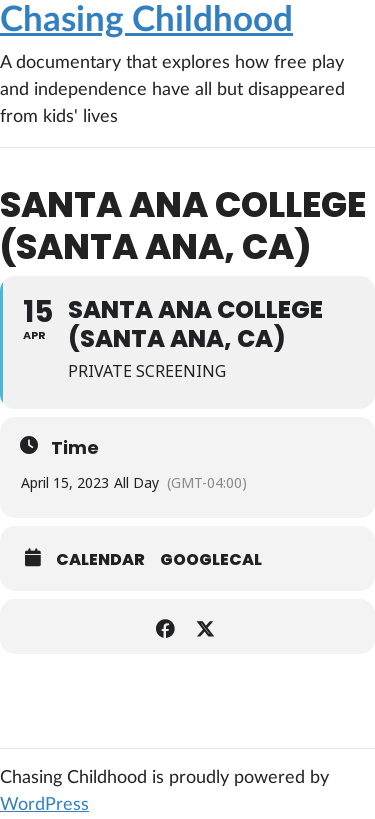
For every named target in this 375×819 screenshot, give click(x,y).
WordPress (44, 805)
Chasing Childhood (146, 20)
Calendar (100, 560)
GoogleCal (211, 560)
